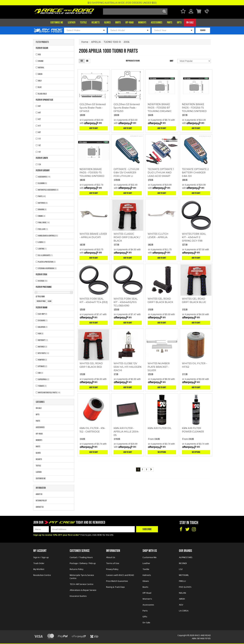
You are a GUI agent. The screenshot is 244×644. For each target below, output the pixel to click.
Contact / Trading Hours (81, 557)
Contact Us (40, 507)
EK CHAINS (43, 321)
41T (39, 126)
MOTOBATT (43, 340)
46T (39, 106)
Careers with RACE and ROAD (120, 575)
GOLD (40, 81)
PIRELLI (182, 581)
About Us (39, 494)
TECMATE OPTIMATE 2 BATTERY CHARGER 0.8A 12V (195, 173)
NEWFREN (43, 360)
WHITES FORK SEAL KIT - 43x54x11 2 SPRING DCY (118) (194, 237)
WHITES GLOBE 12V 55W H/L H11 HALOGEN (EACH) (128, 367)
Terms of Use (113, 563)
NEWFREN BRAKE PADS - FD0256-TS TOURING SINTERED (194, 108)
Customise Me (57, 23)
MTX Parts (44, 353)
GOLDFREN (43, 327)
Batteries (43, 203)
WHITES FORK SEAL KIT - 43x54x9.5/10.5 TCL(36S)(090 (126, 302)
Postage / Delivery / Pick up (83, 563)
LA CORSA (184, 611)
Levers (42, 242)
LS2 (181, 569)
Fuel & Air (43, 229)
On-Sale (190, 23)
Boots (118, 23)
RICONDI (183, 563)
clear (50, 301)
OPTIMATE (43, 366)
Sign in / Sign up (41, 557)
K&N (41, 334)
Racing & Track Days (115, 587)
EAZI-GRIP (43, 314)
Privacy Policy (112, 569)
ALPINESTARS (186, 557)
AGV (181, 605)
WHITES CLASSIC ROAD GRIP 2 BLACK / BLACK (127, 237)
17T (39, 139)
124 (40, 164)
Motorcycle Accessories (48, 190)
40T (39, 132)
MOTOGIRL (184, 575)
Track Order (39, 563)
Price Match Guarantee (117, 581)
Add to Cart (94, 128)
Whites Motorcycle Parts (49, 393)
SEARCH (203, 30)
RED (39, 54)
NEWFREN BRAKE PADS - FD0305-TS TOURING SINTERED (92, 173)
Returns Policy (41, 501)
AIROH (182, 599)
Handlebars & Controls (48, 236)
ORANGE (41, 61)
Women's (142, 23)
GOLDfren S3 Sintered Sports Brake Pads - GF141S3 (93, 108)
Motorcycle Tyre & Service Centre (82, 577)
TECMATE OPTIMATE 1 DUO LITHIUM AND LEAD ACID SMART (161, 173)
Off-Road (129, 23)
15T (39, 152)
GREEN (40, 74)
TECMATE (42, 386)
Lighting (42, 249)
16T (39, 145)
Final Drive (44, 223)
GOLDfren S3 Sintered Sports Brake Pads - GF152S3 (127, 108)
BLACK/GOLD (42, 94)
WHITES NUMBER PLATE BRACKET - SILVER (159, 367)
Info (100, 123)
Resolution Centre (42, 575)
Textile (83, 23)
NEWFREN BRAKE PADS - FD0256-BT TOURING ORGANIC (160, 108)
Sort (171, 61)
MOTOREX (43, 347)
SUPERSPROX (44, 379)
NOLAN (182, 593)
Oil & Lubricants (45, 255)
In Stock (43, 281)
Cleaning (43, 183)
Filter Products (42, 42)
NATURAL (41, 68)
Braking (42, 209)
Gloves (107, 23)
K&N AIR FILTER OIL (160, 428)
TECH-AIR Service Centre (82, 584)
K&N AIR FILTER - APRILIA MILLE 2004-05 (126, 432)
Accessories (157, 23)
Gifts (179, 23)
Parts (170, 23)
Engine (42, 216)
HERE (100, 535)
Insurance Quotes (78, 596)
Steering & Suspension (47, 268)
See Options (162, 452)
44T (39, 113)
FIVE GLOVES (185, 587)
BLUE (40, 87)
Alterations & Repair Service (83, 590)
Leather (72, 23)
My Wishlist (39, 569)
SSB (41, 373)
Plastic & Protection (47, 262)
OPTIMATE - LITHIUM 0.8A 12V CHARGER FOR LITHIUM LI (126, 173)
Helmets (96, 23)
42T (39, 119)
